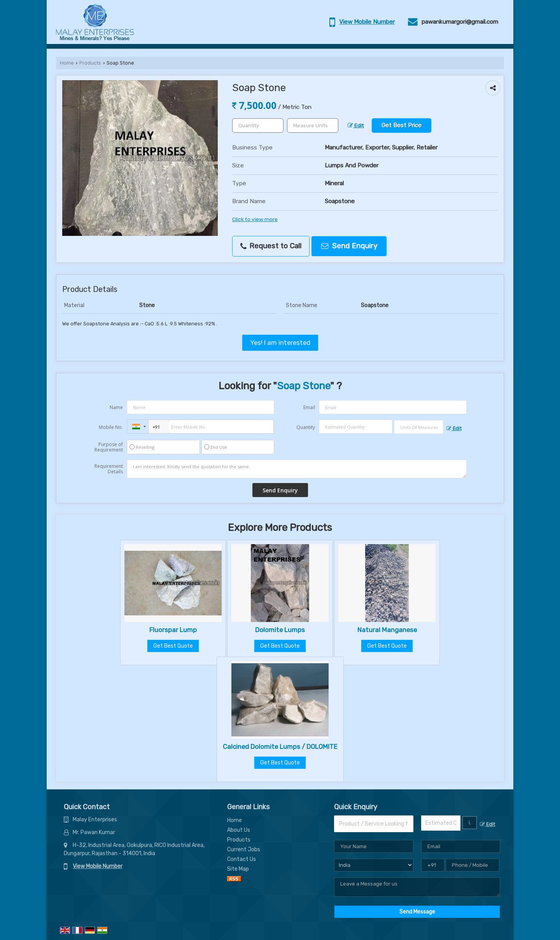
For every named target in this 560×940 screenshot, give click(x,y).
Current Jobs (244, 850)
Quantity (306, 427)
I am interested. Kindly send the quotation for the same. (297, 469)
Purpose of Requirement (109, 447)
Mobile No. (111, 427)
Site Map (238, 869)
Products (90, 63)
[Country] (374, 865)
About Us (239, 830)
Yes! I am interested (280, 343)
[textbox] (313, 126)
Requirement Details (109, 469)
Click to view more (255, 219)
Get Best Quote (173, 646)
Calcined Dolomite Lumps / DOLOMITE (280, 747)
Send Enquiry (349, 246)
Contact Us (241, 859)
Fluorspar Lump (173, 630)
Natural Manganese (387, 630)
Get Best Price (402, 125)
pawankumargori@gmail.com (460, 22)
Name (116, 407)
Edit (356, 125)
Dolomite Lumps (280, 630)
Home (67, 63)
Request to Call (271, 246)
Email (309, 407)
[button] (367, 22)
